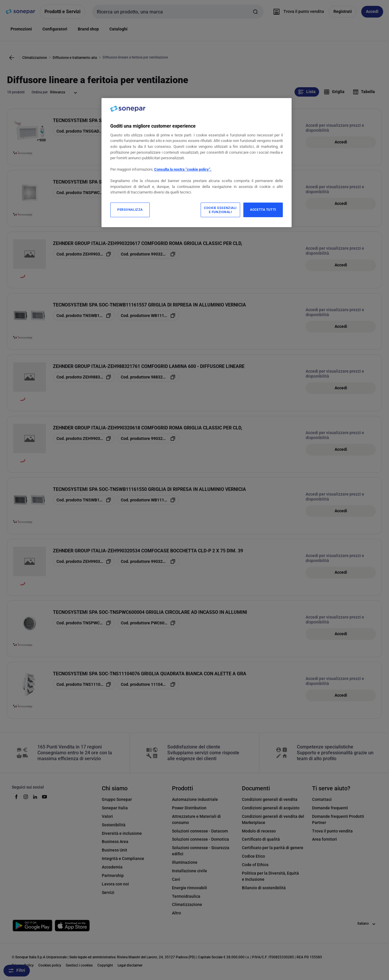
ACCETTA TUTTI (263, 210)
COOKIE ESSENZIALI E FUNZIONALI (220, 210)
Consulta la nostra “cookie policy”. (183, 169)
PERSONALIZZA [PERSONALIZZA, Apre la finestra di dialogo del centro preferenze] (130, 210)
